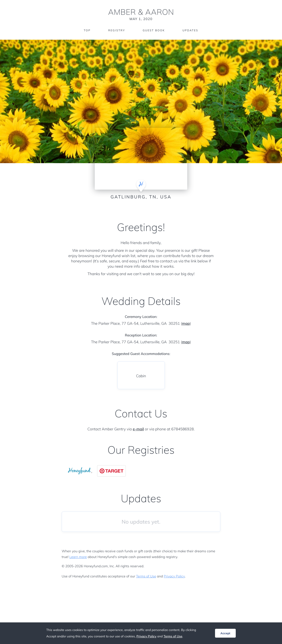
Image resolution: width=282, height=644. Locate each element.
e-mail (138, 429)
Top (87, 30)
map (186, 324)
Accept (225, 633)
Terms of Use (146, 576)
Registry (117, 30)
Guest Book (154, 30)
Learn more (78, 557)
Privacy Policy (174, 576)
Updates (190, 30)
